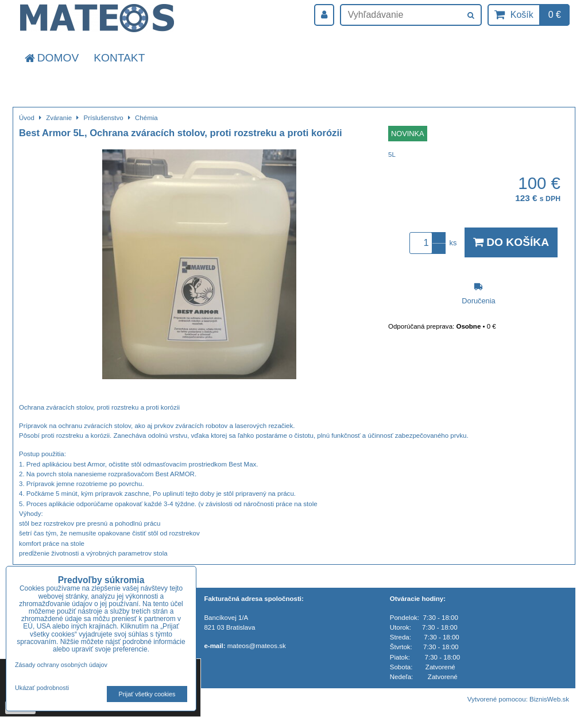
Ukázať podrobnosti (42, 688)
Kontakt (119, 58)
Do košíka (511, 242)
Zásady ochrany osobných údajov (61, 665)
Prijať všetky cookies (147, 694)
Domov (51, 58)
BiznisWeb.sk (549, 699)
